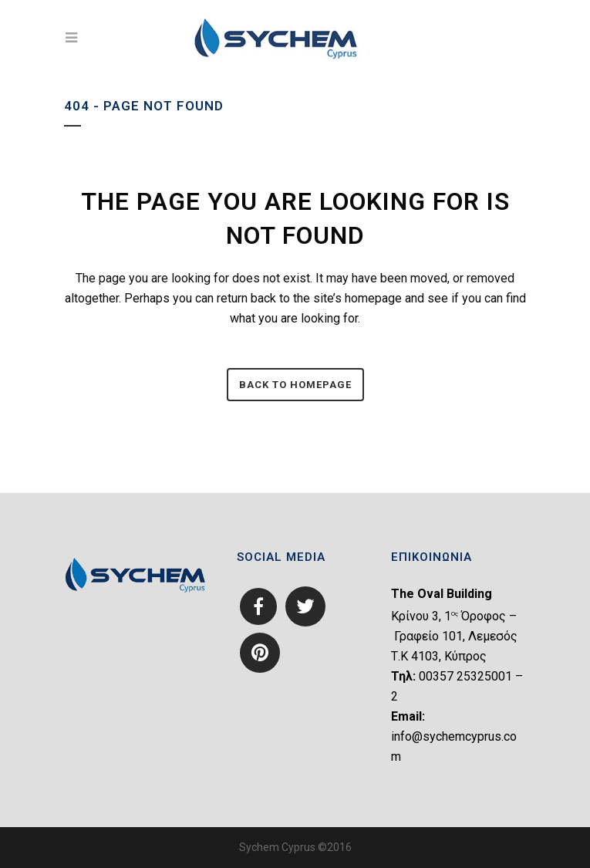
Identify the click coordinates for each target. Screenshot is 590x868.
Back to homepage (295, 385)
